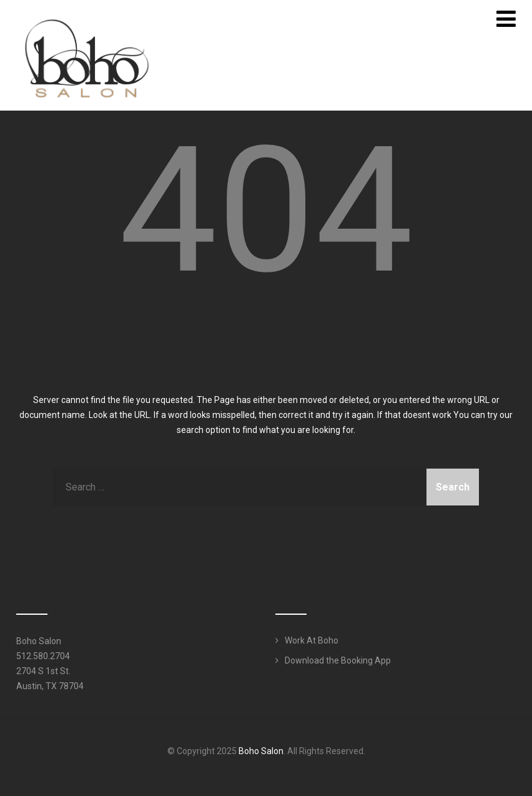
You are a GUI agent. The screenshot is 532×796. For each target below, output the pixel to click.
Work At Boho (312, 640)
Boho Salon (261, 751)
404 (266, 211)
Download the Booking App (338, 660)
